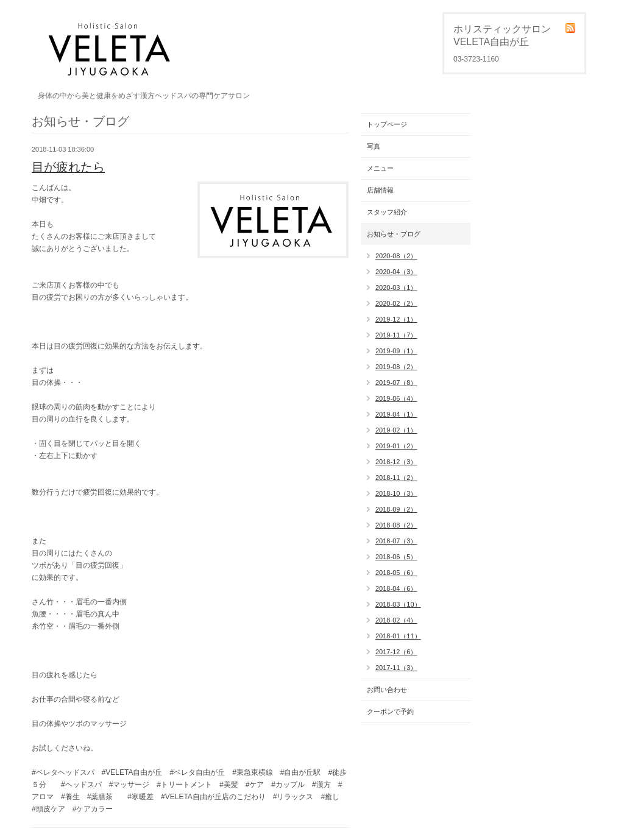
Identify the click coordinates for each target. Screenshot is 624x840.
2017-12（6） (396, 652)
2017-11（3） (396, 668)
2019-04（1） (396, 414)
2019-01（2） (396, 446)
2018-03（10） (398, 604)
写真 (374, 146)
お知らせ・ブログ (394, 234)
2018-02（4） (396, 620)
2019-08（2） (396, 367)
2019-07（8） (396, 383)
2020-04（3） (396, 272)
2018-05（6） (396, 573)
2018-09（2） (396, 509)
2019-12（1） (396, 319)
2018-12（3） (396, 462)
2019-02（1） (396, 430)
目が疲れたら (68, 167)
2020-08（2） (396, 256)
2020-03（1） (396, 288)
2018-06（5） (396, 557)
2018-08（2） (396, 525)
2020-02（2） (396, 303)
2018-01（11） (398, 636)
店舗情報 (380, 190)
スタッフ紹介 (387, 212)
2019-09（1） (396, 351)
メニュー (380, 168)
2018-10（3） (396, 493)
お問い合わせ (387, 690)
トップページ (387, 124)
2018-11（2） (396, 478)
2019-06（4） (396, 398)
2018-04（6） (396, 588)
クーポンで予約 (390, 711)
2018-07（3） (396, 541)
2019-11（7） (396, 335)
